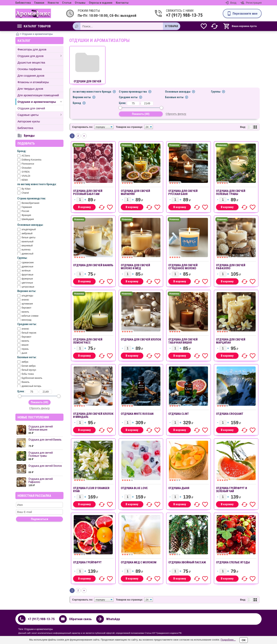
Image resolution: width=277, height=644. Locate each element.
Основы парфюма (30, 69)
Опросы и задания (101, 3)
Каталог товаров (34, 26)
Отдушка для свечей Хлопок (45, 466)
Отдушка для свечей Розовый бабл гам (88, 192)
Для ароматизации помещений (38, 95)
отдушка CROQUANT (230, 414)
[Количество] (80, 200)
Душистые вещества (31, 62)
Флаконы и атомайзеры (33, 82)
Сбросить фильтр (39, 408)
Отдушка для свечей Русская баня (183, 192)
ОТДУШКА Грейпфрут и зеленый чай (232, 490)
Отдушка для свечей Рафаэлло (41, 480)
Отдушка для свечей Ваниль (45, 440)
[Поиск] (77, 26)
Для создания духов (31, 76)
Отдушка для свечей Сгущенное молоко (183, 267)
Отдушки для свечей (31, 108)
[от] (32, 392)
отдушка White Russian (137, 414)
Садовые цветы (28, 115)
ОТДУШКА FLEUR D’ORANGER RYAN (91, 490)
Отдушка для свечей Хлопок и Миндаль (93, 415)
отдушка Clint (179, 414)
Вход (233, 3)
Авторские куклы (29, 121)
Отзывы (80, 3)
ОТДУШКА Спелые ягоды (233, 562)
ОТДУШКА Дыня (179, 488)
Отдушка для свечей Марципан (231, 341)
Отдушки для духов (30, 56)
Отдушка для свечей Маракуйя (135, 192)
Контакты (122, 3)
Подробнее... (228, 640)
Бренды (29, 136)
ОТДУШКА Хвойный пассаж (187, 562)
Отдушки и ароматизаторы (37, 102)
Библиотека (23, 3)
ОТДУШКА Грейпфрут (87, 562)
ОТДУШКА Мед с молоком (139, 562)
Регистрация (254, 3)
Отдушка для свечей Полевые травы (41, 454)
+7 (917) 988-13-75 (181, 15)
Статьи (67, 3)
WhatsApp (113, 619)
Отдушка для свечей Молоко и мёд (135, 267)
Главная (39, 3)
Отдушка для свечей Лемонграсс (88, 341)
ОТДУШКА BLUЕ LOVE (134, 488)
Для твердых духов (30, 89)
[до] (46, 392)
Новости (53, 3)
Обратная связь (80, 619)
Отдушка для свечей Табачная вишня (41, 428)
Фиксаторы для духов (32, 49)
